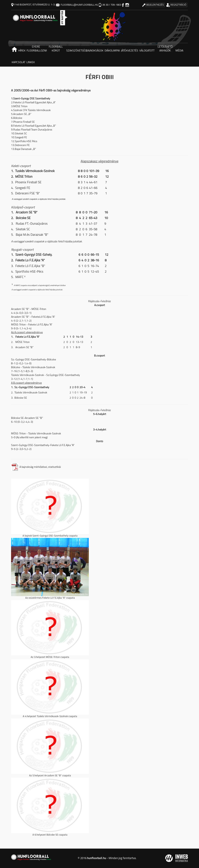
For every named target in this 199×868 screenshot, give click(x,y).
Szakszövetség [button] (76, 51)
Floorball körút (56, 49)
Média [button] (179, 51)
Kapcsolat (18, 62)
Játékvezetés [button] (130, 51)
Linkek (31, 62)
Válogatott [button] (147, 51)
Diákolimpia (112, 51)
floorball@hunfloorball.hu (77, 5)
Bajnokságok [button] (95, 51)
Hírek (22, 51)
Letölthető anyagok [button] (165, 49)
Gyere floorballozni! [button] (36, 49)
